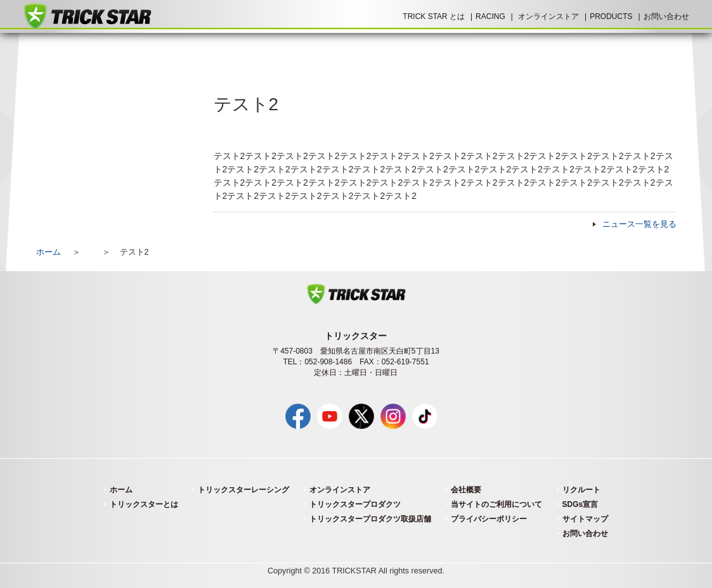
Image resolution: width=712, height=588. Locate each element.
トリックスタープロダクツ (355, 504)
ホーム (49, 252)
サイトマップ (585, 519)
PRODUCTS (611, 16)
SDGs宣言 (580, 504)
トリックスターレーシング (243, 490)
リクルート (581, 490)
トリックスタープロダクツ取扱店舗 (370, 519)
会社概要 (466, 490)
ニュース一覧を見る (639, 224)
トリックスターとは (144, 504)
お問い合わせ (666, 16)
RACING (490, 16)
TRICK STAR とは (434, 16)
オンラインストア (548, 16)
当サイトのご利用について (496, 504)
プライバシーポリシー (489, 519)
